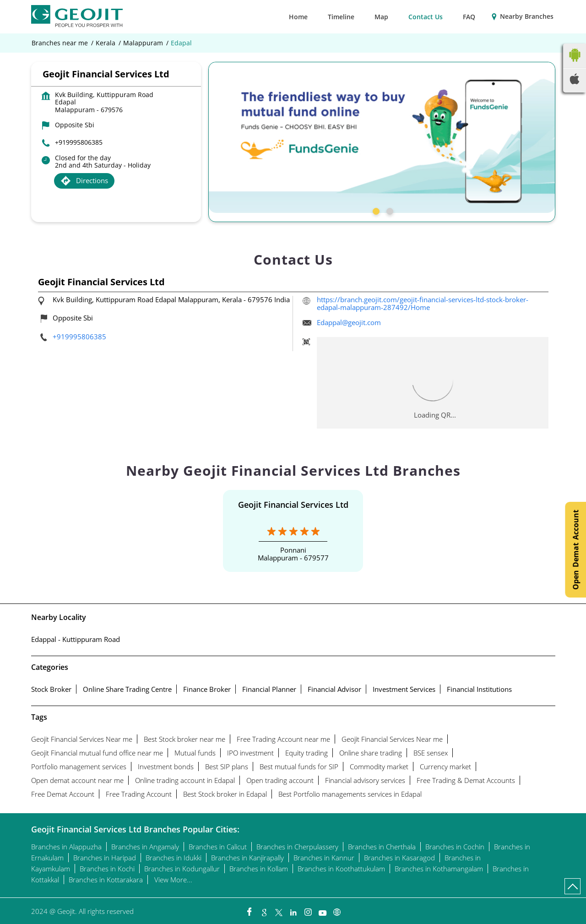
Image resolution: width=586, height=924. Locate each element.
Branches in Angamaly (145, 847)
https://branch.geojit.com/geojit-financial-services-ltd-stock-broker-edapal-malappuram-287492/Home (423, 303)
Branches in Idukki (174, 858)
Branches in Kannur (324, 858)
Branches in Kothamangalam (439, 869)
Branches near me (60, 43)
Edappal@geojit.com (349, 322)
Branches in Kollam (259, 869)
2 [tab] (389, 210)
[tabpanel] (382, 137)
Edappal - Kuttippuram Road (76, 639)
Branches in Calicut (218, 847)
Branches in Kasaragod (399, 858)
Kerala (106, 43)
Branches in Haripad (105, 858)
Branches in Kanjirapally (247, 858)
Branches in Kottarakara (106, 880)
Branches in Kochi (107, 869)
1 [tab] (375, 210)
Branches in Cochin (455, 847)
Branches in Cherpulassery (297, 847)
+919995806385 (79, 142)
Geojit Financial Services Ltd (293, 505)
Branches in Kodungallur (182, 869)
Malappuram (143, 43)
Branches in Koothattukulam (341, 869)
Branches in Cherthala (382, 847)
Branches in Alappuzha (66, 847)
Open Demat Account (575, 550)
